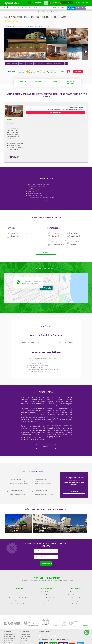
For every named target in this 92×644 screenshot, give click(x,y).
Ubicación (38, 82)
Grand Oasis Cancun (47, 591)
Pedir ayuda (74, 491)
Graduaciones (24, 638)
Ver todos (46, 251)
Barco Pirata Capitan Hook (19, 603)
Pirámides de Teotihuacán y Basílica (19, 597)
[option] (19, 524)
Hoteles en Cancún (9, 634)
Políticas (54, 82)
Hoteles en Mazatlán (10, 636)
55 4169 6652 (81, 109)
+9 (85, 52)
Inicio (5, 12)
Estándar (9, 120)
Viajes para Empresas (25, 636)
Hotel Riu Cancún (47, 600)
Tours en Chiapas (9, 642)
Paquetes (22, 642)
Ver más (46, 446)
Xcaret (19, 591)
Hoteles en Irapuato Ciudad (27, 12)
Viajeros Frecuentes (25, 634)
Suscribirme (46, 563)
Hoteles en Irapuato (13, 12)
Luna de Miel (23, 640)
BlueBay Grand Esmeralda (75, 594)
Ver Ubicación (45, 27)
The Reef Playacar (75, 600)
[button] (36, 8)
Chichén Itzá (19, 600)
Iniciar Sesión (68, 3)
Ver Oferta (78, 72)
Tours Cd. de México (10, 638)
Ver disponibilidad (56, 113)
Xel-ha (19, 594)
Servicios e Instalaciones (70, 83)
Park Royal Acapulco (75, 597)
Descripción (22, 82)
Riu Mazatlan (47, 594)
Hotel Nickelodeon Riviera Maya (47, 597)
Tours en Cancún (9, 640)
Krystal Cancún (47, 603)
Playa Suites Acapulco (75, 603)
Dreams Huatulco (75, 591)
